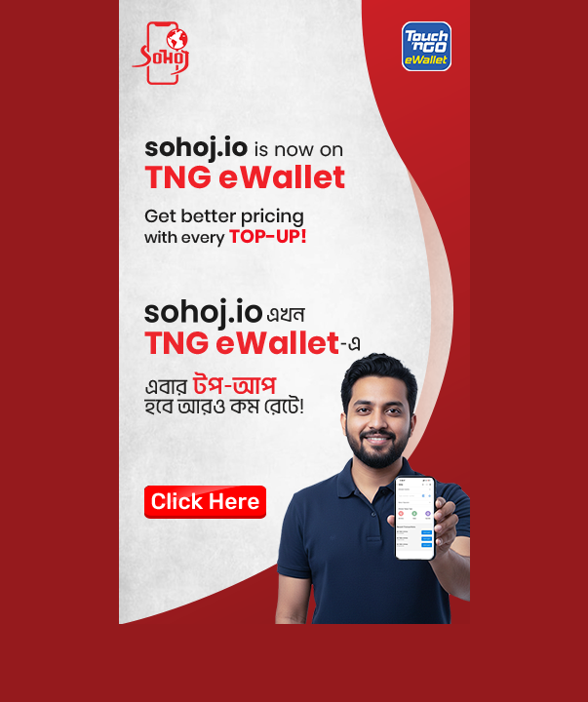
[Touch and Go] (294, 312)
